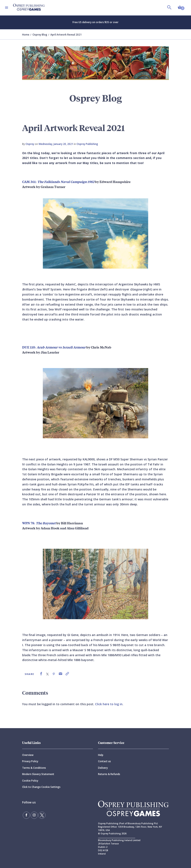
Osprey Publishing (87, 144)
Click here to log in (109, 704)
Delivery (103, 768)
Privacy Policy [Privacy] (30, 761)
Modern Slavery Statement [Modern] (38, 774)
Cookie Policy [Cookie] (30, 781)
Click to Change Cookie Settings (41, 787)
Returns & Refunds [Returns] (109, 774)
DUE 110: (54, 347)
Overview (28, 755)
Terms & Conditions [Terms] (34, 768)
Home (26, 35)
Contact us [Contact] (104, 761)
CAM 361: (58, 182)
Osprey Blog (40, 35)
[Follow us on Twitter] (42, 815)
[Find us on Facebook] (26, 815)
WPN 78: (39, 523)
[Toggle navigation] (7, 8)
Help (101, 755)
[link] (41, 674)
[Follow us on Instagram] (34, 815)
